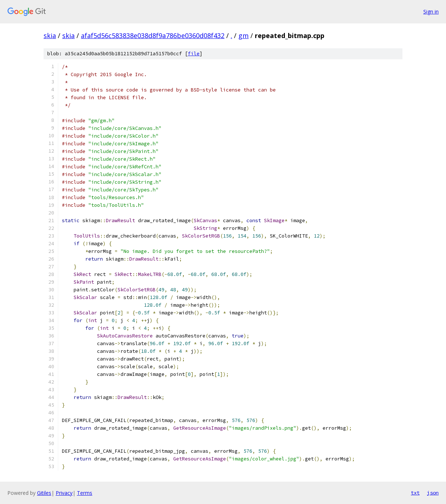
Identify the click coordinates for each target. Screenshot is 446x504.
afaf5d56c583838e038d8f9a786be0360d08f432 (153, 36)
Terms (85, 493)
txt (415, 493)
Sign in (431, 12)
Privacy (64, 493)
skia (50, 36)
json (433, 493)
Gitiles (44, 493)
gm (244, 36)
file (194, 54)
